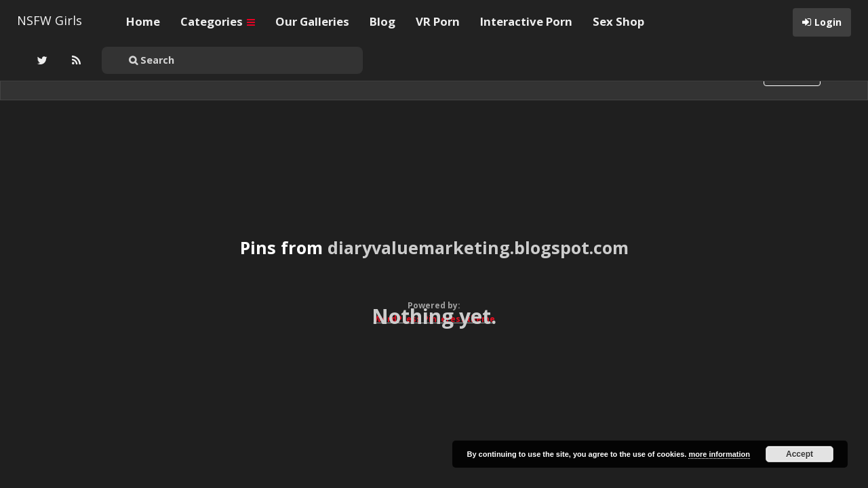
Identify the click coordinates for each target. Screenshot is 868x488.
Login (828, 22)
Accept (800, 454)
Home (143, 21)
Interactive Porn (526, 21)
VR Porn (438, 21)
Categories (218, 21)
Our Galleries (312, 21)
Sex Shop (618, 21)
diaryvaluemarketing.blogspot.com (478, 247)
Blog (382, 21)
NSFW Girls (50, 20)
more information (719, 454)
